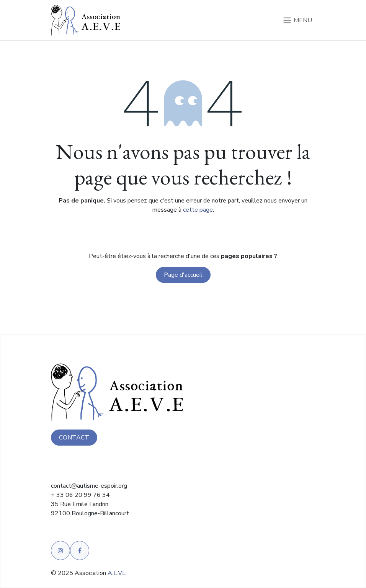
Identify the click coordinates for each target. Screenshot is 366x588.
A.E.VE (117, 573)
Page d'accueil (183, 278)
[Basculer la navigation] (297, 21)
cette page (198, 212)
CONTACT (74, 438)
